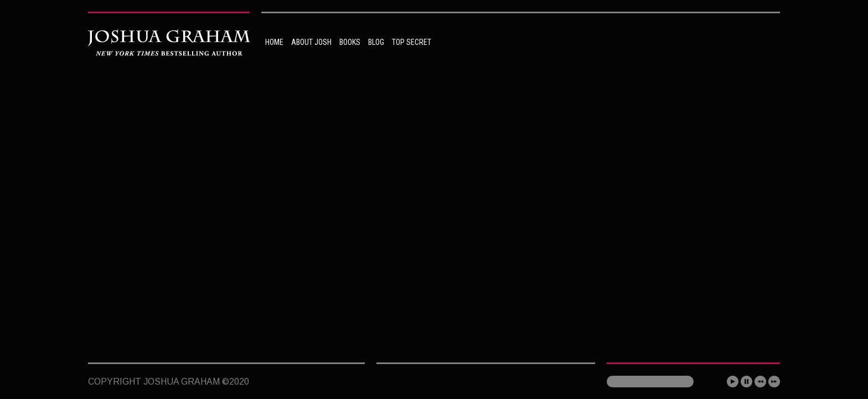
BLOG (376, 42)
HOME (274, 42)
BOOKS (350, 42)
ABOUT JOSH (311, 42)
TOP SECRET (412, 42)
